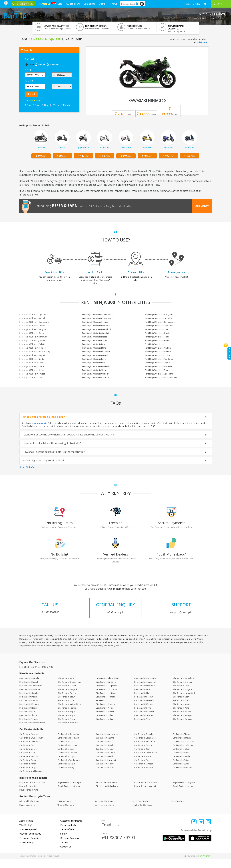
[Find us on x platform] (201, 831)
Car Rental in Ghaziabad (183, 750)
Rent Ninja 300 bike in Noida (32, 359)
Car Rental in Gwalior (143, 754)
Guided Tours (73, 4)
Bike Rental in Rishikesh (144, 721)
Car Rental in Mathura (105, 762)
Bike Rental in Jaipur (66, 706)
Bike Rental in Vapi (142, 728)
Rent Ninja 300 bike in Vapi (31, 378)
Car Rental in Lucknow (67, 762)
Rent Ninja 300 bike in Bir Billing (159, 318)
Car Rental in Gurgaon (67, 754)
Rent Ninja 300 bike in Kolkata (32, 344)
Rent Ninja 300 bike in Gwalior (158, 333)
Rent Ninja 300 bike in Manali (95, 348)
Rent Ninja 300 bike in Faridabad (159, 326)
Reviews (113, 4)
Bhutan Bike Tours (27, 814)
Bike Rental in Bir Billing (106, 691)
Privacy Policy (26, 851)
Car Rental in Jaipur (66, 758)
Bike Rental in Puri (27, 721)
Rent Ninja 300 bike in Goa (156, 329)
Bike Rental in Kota (66, 710)
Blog (60, 4)
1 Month (65, 105)
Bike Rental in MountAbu (107, 713)
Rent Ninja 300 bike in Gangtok (33, 329)
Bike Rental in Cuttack (67, 695)
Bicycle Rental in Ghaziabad (146, 792)
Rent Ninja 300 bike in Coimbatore (160, 322)
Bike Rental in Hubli (143, 702)
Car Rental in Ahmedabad (69, 743)
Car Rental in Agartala (29, 743)
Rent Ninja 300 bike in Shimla (32, 370)
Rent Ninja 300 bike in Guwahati (96, 333)
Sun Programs (205, 865)
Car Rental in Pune (142, 769)
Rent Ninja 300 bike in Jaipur (157, 337)
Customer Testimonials (72, 830)
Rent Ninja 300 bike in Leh (156, 344)
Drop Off (29, 81)
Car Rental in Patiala (181, 765)
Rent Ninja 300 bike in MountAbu (96, 352)
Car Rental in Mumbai (29, 765)
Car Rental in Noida (143, 765)
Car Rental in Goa (27, 754)
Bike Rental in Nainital (29, 717)
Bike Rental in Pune (181, 717)
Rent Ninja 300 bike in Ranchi (32, 366)
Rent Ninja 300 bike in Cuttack (32, 326)
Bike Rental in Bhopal (29, 691)
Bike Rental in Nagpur (182, 713)
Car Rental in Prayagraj (106, 769)
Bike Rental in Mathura (29, 713)
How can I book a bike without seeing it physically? (52, 443)
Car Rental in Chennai (105, 747)
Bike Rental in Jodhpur (106, 706)
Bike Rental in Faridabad (30, 698)
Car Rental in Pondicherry (69, 769)
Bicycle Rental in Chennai (107, 792)
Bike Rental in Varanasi (182, 728)
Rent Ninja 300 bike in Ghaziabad (96, 329)
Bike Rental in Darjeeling (106, 695)
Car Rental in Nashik (105, 765)
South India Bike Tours (142, 814)
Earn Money (202, 206)
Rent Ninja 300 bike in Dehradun (96, 326)
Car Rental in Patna (28, 769)
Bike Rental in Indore (28, 706)
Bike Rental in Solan (104, 724)
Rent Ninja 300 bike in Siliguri (95, 370)
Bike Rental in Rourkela (183, 721)
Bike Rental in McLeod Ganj (69, 713)
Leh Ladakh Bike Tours (29, 810)
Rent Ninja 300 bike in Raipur (157, 363)
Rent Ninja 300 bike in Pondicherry (160, 359)
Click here (203, 42)
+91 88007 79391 (118, 846)
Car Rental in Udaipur (105, 776)
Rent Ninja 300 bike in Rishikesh (96, 366)
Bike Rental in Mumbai (144, 713)
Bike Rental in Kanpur (144, 706)
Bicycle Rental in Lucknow (107, 795)
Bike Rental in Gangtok (67, 698)
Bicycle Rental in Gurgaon (184, 792)
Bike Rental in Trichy (66, 728)
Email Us (110, 834)
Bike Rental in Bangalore (183, 687)
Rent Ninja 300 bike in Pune (31, 363)
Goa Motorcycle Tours (104, 814)
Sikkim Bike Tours (178, 810)
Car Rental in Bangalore (145, 743)
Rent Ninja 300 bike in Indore (95, 337)
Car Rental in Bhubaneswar (31, 747)
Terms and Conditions (30, 847)
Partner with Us (68, 834)
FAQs (229, 353)
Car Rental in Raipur (181, 769)
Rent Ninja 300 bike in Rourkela (158, 366)
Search (31, 94)
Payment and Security (30, 843)
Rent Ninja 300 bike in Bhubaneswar (98, 318)
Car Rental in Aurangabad (107, 743)
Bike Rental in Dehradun (145, 695)
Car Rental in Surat (181, 773)
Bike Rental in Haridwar (106, 702)
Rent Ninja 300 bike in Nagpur (32, 355)
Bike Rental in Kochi (181, 706)
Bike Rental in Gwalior (67, 702)
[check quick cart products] (205, 4)
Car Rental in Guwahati (106, 754)
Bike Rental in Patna (143, 717)
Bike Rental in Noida (105, 717)
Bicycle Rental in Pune (29, 799)
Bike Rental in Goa (142, 698)
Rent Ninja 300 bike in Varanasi (95, 378)
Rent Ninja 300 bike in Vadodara (159, 374)
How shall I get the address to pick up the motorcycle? (54, 452)
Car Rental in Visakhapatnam (32, 780)
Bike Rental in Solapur (144, 724)
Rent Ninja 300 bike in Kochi (157, 340)
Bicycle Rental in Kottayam (69, 795)
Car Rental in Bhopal (182, 743)
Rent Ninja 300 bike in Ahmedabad (97, 315)
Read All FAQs (27, 467)
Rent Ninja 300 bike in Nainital (95, 355)
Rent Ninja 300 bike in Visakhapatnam (161, 378)
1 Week (55, 105)
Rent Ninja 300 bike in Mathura (158, 348)
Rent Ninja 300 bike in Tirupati (32, 374)
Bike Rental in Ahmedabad (107, 687)
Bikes (204, 19)
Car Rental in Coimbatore (145, 747)
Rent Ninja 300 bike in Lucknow (33, 348)
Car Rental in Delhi (66, 750)
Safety (63, 843)
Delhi (211, 19)
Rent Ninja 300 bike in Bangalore (159, 315)
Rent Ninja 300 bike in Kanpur (95, 340)
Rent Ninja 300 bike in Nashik (157, 355)
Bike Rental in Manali (182, 710)
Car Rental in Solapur (105, 773)
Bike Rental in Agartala (29, 687)
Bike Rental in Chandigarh (145, 691)
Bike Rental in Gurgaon (183, 698)
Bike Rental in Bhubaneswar (70, 691)
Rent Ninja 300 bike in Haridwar (33, 337)
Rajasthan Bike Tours (104, 810)
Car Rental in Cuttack (182, 747)
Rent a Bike (24, 676)
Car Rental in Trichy (66, 776)
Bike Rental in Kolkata (29, 710)
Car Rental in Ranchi (28, 773)
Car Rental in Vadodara (144, 776)
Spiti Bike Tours (64, 810)
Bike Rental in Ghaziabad (107, 698)
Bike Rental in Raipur (67, 721)
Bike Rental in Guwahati (29, 702)
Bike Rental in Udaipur (106, 728)
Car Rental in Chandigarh (68, 747)
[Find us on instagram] (208, 831)
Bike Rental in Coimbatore (31, 695)
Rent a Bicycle (47, 676)
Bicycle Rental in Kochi (29, 795)
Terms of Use (67, 838)
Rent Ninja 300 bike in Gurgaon (33, 333)
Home (197, 19)
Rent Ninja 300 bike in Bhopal (32, 318)
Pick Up (28, 70)
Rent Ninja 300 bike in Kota (94, 344)
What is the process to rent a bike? (44, 417)
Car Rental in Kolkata (182, 758)
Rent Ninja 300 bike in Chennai (95, 322)
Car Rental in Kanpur (105, 758)
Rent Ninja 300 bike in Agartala (33, 315)
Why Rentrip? (26, 834)
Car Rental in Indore (28, 758)
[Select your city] (221, 4)
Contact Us (89, 4)
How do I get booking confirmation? (43, 460)
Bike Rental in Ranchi (105, 721)
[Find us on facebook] (194, 831)
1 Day (28, 105)
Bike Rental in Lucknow (144, 710)
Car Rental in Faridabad (145, 750)
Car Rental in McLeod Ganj (146, 762)
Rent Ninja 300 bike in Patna (94, 359)
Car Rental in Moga (181, 762)
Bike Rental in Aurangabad (146, 687)
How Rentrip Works (29, 838)
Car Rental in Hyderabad (183, 754)
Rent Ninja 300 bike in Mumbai (158, 352)
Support (64, 851)
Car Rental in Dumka (105, 750)
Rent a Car (35, 676)
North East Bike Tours (142, 810)
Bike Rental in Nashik (67, 717)
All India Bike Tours (65, 814)
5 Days (46, 105)
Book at (29, 59)
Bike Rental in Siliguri (67, 724)
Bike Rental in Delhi (181, 695)
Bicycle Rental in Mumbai (145, 795)
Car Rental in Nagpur (67, 765)
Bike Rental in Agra (66, 687)
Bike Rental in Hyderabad (184, 702)
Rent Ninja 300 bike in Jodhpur (32, 340)
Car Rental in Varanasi (182, 776)
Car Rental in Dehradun (29, 750)
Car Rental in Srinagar (144, 773)
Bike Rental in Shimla (28, 724)
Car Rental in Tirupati (28, 776)
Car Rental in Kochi (142, 758)
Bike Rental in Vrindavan (68, 732)
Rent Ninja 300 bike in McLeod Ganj (35, 352)
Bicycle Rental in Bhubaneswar (33, 792)
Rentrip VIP (46, 3)
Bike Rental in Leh (104, 710)
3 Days (37, 105)
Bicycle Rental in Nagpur (183, 795)
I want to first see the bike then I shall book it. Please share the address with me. (69, 435)
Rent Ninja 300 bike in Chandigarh (34, 322)
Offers (102, 4)
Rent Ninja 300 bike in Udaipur (95, 374)
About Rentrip (26, 830)
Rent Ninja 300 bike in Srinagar (158, 370)
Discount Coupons (70, 847)
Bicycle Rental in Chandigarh (70, 792)
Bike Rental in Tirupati (29, 728)
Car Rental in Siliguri (66, 773)
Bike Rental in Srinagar (182, 724)
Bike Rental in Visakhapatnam (32, 732)
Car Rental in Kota (27, 762)
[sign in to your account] (192, 4)
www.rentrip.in (40, 423)
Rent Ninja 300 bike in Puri (93, 363)
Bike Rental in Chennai (182, 691)
